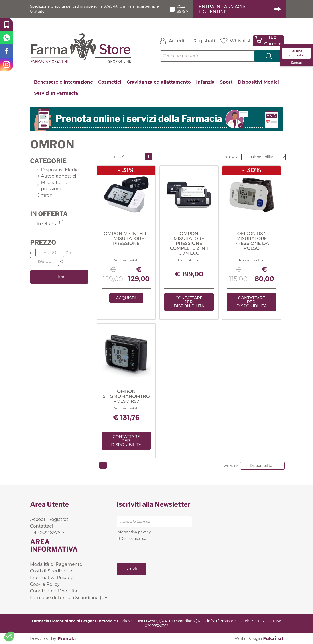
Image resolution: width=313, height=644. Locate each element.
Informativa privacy (134, 532)
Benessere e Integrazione (64, 82)
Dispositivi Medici (258, 82)
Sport (226, 82)
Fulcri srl (273, 638)
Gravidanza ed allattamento (159, 82)
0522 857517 (183, 9)
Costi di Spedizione (51, 571)
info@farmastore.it (223, 621)
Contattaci (42, 526)
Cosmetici (110, 82)
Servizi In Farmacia (56, 93)
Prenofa (67, 638)
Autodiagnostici (57, 176)
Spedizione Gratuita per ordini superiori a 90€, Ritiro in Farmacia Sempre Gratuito (95, 9)
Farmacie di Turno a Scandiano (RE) (70, 598)
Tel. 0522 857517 (47, 533)
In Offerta (50, 224)
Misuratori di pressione (53, 186)
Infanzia (205, 82)
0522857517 (260, 621)
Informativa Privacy (51, 578)
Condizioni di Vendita (54, 591)
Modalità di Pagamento (56, 564)
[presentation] (150, 551)
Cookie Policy (45, 584)
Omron (45, 195)
